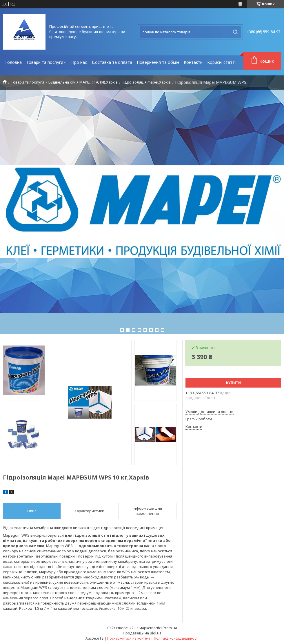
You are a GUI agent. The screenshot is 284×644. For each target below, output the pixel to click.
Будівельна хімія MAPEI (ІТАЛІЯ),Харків (83, 82)
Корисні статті (221, 62)
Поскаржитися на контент (129, 638)
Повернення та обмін (158, 62)
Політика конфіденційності (176, 638)
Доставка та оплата (112, 62)
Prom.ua (170, 628)
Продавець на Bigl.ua (142, 633)
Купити (233, 383)
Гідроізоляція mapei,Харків (146, 82)
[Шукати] (235, 32)
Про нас (79, 62)
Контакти (193, 62)
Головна (13, 62)
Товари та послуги (45, 62)
